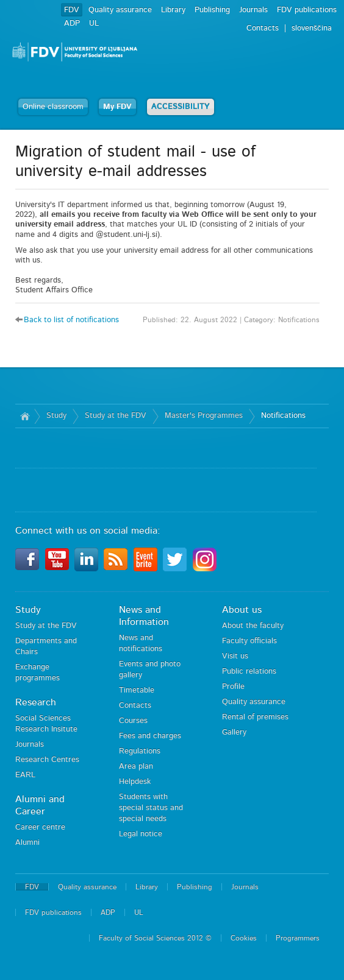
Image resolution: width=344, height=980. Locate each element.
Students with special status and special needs (151, 808)
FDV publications (307, 10)
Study (56, 416)
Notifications (283, 416)
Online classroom (53, 107)
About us (242, 610)
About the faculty (253, 626)
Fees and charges (150, 736)
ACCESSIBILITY (181, 107)
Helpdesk (135, 782)
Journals (253, 10)
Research (36, 702)
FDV (72, 10)
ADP (72, 23)
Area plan (136, 767)
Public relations (249, 672)
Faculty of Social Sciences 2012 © (155, 938)
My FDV (117, 107)
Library (173, 10)
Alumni (27, 843)
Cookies (244, 938)
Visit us (235, 656)
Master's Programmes (204, 416)
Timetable (137, 690)
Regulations (140, 751)
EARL (25, 775)
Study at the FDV (116, 416)
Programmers (298, 938)
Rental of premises (255, 717)
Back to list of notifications (71, 320)
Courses (133, 721)
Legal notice (141, 834)
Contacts (135, 706)
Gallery (234, 732)
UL (94, 23)
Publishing (212, 10)
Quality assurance (120, 10)
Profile (233, 687)
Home (25, 416)
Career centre (40, 827)
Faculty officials (249, 641)
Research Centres (47, 760)
